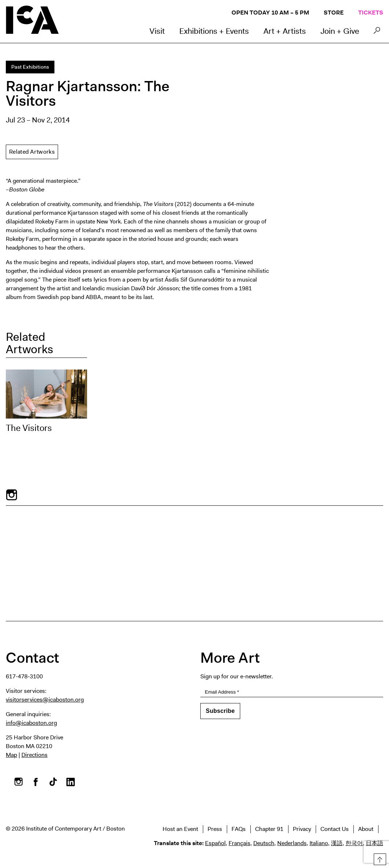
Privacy (302, 829)
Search (377, 32)
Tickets (371, 13)
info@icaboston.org (31, 723)
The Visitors (29, 428)
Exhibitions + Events (214, 31)
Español (215, 843)
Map (11, 755)
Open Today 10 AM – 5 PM (270, 13)
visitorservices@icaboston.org (45, 700)
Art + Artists (285, 31)
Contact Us (335, 829)
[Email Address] (292, 692)
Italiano (319, 843)
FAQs (239, 829)
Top (379, 858)
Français (239, 843)
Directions (34, 755)
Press (215, 829)
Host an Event (180, 829)
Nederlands (292, 843)
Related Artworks (32, 152)
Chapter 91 (269, 829)
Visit (157, 31)
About (366, 829)
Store (334, 13)
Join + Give (340, 31)
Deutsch (264, 843)
